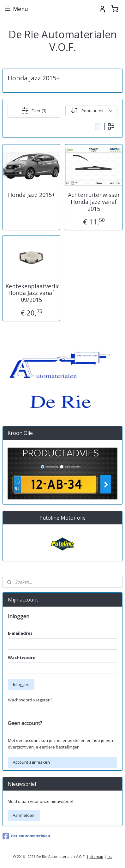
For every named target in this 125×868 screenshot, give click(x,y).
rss (110, 856)
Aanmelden (24, 815)
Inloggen (21, 684)
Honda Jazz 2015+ (31, 195)
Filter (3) (34, 111)
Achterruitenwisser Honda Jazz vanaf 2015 (94, 202)
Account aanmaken (31, 762)
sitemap (96, 856)
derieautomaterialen (26, 836)
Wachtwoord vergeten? (30, 700)
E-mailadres (20, 633)
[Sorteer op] (91, 111)
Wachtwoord (22, 657)
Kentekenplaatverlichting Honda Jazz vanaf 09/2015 (31, 293)
